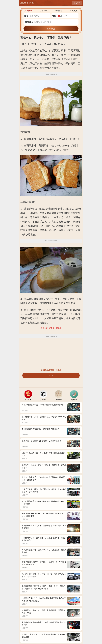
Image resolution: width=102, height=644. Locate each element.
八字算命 (28, 11)
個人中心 (77, 3)
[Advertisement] (51, 353)
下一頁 (51, 375)
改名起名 (74, 11)
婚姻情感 (59, 11)
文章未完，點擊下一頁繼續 (51, 370)
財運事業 (43, 11)
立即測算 (51, 29)
